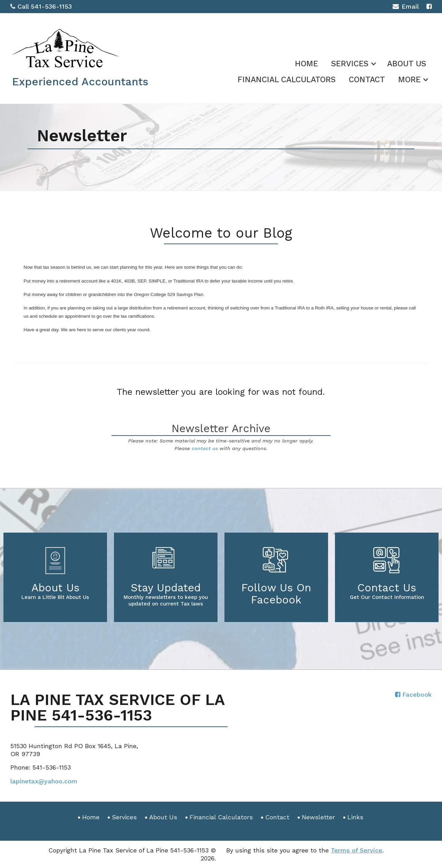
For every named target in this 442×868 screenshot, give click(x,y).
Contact (367, 80)
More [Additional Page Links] (409, 80)
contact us (205, 448)
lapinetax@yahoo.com (44, 781)
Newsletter (318, 817)
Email (406, 7)
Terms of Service (357, 850)
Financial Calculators (287, 80)
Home (306, 64)
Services (350, 64)
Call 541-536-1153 (41, 6)
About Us (407, 64)
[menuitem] (306, 63)
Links (355, 817)
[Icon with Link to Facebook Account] (429, 6)
